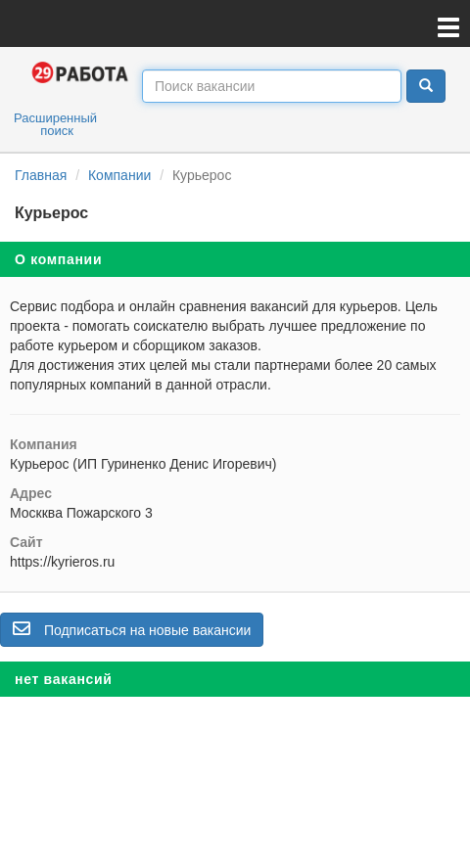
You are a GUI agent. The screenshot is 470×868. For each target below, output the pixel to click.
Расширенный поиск (55, 124)
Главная (41, 175)
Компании (119, 175)
